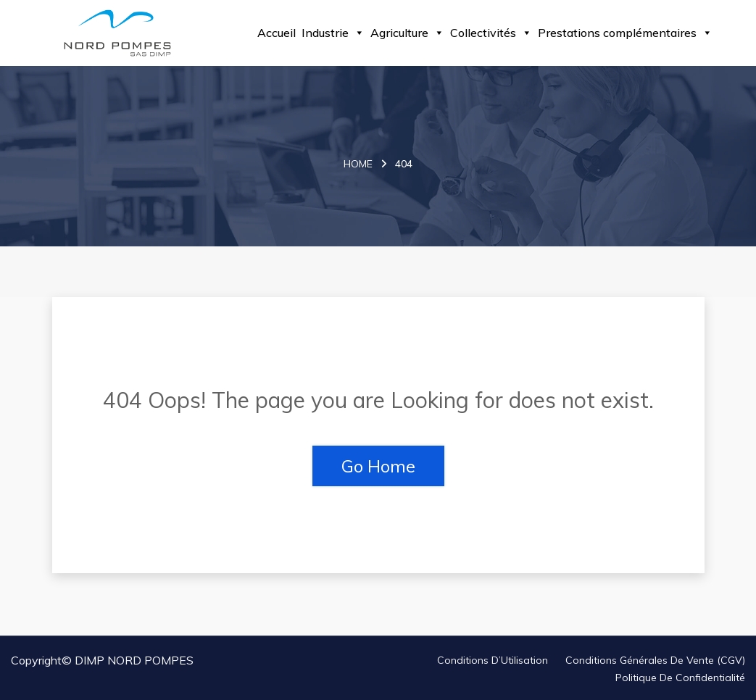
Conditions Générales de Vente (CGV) (655, 660)
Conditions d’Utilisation (493, 660)
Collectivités (491, 33)
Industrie (333, 33)
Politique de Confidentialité (680, 678)
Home (358, 164)
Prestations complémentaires (625, 33)
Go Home (378, 466)
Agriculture (407, 33)
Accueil (277, 33)
